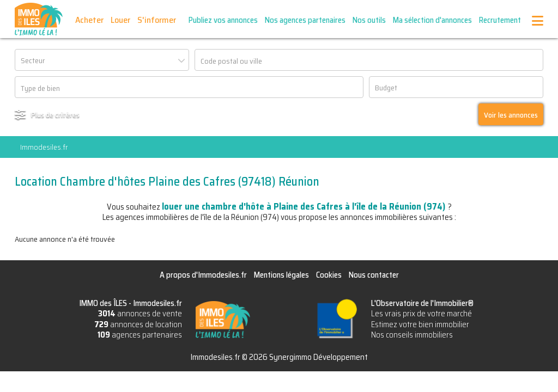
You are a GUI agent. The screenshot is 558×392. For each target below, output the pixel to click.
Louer (120, 20)
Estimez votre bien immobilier (420, 324)
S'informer (157, 20)
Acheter (89, 20)
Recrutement (500, 20)
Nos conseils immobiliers (412, 335)
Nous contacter (374, 275)
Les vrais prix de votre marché (421, 314)
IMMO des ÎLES (39, 19)
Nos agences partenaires (305, 20)
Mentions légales (281, 275)
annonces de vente (140, 314)
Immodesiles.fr (44, 147)
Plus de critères (55, 114)
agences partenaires (140, 335)
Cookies (329, 275)
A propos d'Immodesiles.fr (203, 275)
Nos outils (369, 20)
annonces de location (138, 324)
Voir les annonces (511, 115)
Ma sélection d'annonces (432, 20)
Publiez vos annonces (223, 20)
